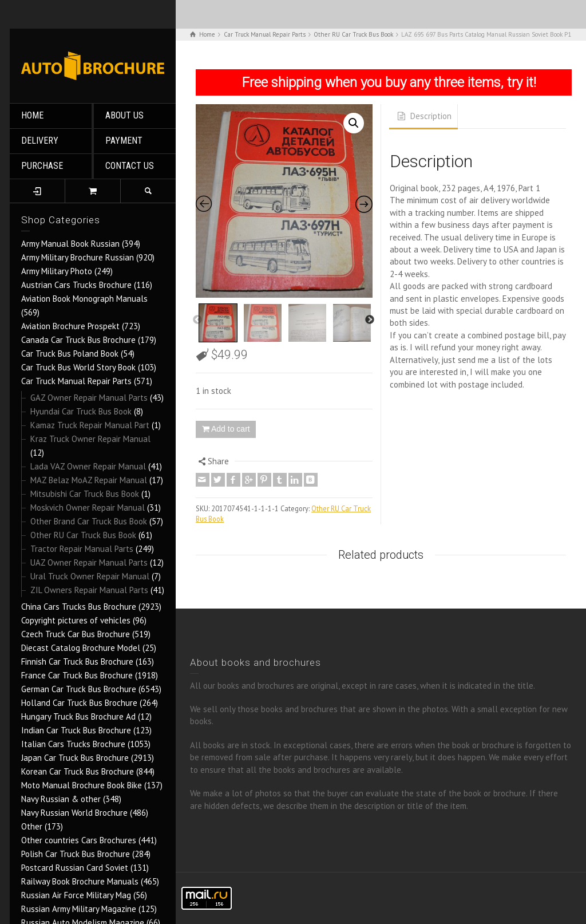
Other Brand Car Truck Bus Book (89, 521)
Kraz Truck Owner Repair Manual (90, 439)
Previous (197, 320)
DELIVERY (40, 141)
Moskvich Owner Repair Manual (88, 508)
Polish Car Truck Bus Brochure (76, 854)
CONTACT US (130, 166)
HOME (32, 115)
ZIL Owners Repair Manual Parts (89, 590)
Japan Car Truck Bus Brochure (75, 758)
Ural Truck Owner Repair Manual (90, 576)
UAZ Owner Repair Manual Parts (89, 562)
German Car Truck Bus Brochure (79, 689)
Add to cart (231, 429)
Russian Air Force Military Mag (76, 895)
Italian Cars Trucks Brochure (73, 744)
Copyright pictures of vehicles (76, 620)
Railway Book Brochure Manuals (80, 881)
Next (370, 320)
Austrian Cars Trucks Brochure (76, 285)
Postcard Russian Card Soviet (75, 868)
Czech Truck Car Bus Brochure (76, 634)
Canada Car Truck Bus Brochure (78, 340)
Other (32, 826)
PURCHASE (42, 166)
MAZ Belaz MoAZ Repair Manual (89, 480)
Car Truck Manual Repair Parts (76, 381)
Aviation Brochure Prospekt (70, 326)
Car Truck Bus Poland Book (70, 354)
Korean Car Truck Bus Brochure (78, 771)
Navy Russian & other (61, 799)
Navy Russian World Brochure (74, 813)
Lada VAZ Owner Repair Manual (88, 466)
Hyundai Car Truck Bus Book (81, 411)
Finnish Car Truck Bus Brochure (77, 662)
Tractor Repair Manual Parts (82, 549)
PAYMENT (124, 141)
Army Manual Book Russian (70, 244)
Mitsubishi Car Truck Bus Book (85, 494)
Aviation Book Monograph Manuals (84, 299)
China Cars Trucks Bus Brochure (79, 607)
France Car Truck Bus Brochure (77, 675)
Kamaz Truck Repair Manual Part (90, 425)
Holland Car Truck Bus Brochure (79, 703)
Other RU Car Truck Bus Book (83, 535)
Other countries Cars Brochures (79, 840)
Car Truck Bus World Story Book (78, 367)
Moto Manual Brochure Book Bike (82, 785)
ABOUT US (124, 115)
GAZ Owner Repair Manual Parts (89, 398)
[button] (354, 123)
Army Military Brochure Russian (78, 257)
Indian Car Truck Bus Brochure (76, 730)
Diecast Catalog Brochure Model (81, 648)
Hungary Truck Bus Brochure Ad (78, 716)
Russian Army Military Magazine (79, 909)
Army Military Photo (57, 271)
